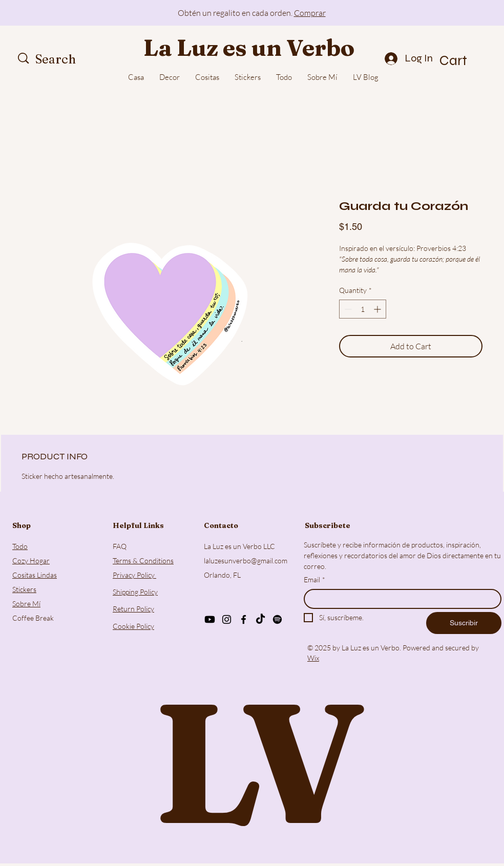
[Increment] (378, 309)
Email (314, 580)
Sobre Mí (26, 604)
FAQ (120, 546)
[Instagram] (227, 619)
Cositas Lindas (35, 575)
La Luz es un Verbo (249, 47)
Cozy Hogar (31, 561)
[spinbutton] (363, 309)
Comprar (310, 13)
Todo (20, 546)
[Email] (400, 599)
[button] (466, 60)
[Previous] (54, 13)
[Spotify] (277, 619)
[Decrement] (347, 309)
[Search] (68, 59)
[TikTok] (260, 619)
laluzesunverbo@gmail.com (246, 561)
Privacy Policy (134, 575)
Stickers (24, 589)
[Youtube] (210, 619)
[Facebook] (244, 619)
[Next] (450, 13)
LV (252, 762)
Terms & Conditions (143, 561)
